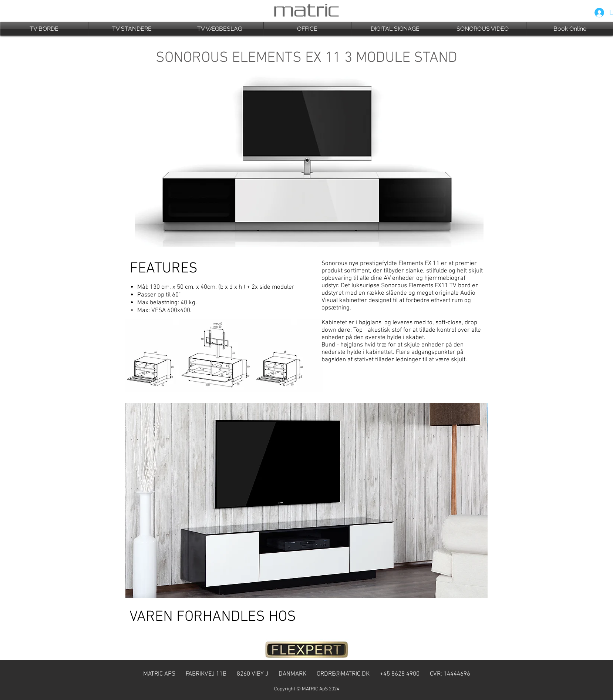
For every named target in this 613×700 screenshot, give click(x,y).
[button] (44, 29)
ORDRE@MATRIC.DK (343, 674)
